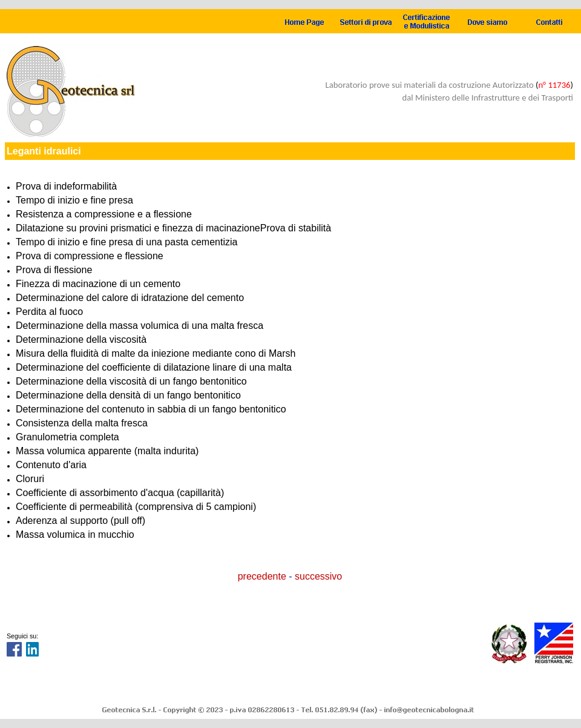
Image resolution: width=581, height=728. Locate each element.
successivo (318, 576)
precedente (262, 576)
